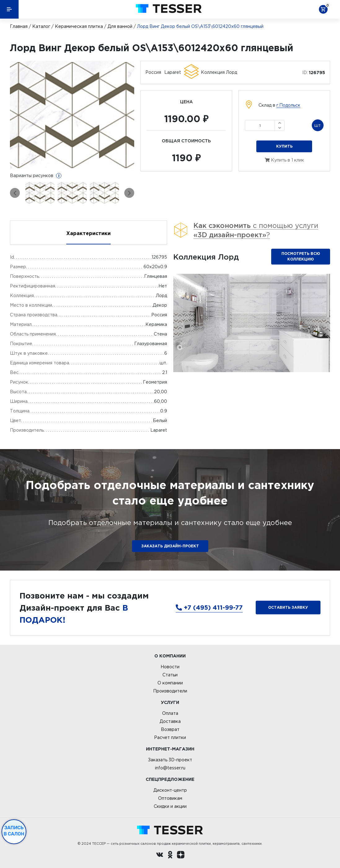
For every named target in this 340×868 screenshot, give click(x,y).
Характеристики (88, 233)
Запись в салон (14, 831)
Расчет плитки (170, 737)
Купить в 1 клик (284, 160)
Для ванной (120, 26)
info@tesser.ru (170, 768)
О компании (170, 683)
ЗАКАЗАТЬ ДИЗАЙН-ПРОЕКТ (170, 546)
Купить (284, 146)
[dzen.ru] (181, 856)
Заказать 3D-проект (170, 760)
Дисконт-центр (170, 790)
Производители (170, 691)
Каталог (41, 26)
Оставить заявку (288, 607)
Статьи (170, 675)
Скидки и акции (170, 806)
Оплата (170, 713)
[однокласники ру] (170, 856)
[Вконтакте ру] (160, 856)
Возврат (170, 729)
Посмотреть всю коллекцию (301, 256)
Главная (19, 26)
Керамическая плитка (79, 26)
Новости (170, 667)
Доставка (170, 721)
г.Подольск (288, 105)
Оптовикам (170, 798)
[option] (72, 115)
